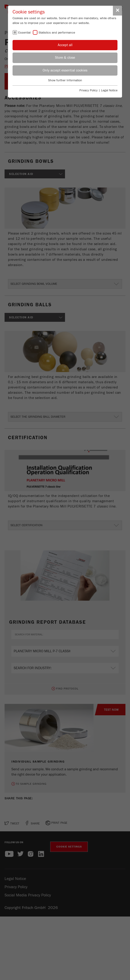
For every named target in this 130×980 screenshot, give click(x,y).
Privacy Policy (88, 90)
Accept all (65, 45)
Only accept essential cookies (65, 70)
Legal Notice (109, 90)
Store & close (65, 58)
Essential (24, 33)
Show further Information (65, 80)
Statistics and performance (57, 33)
